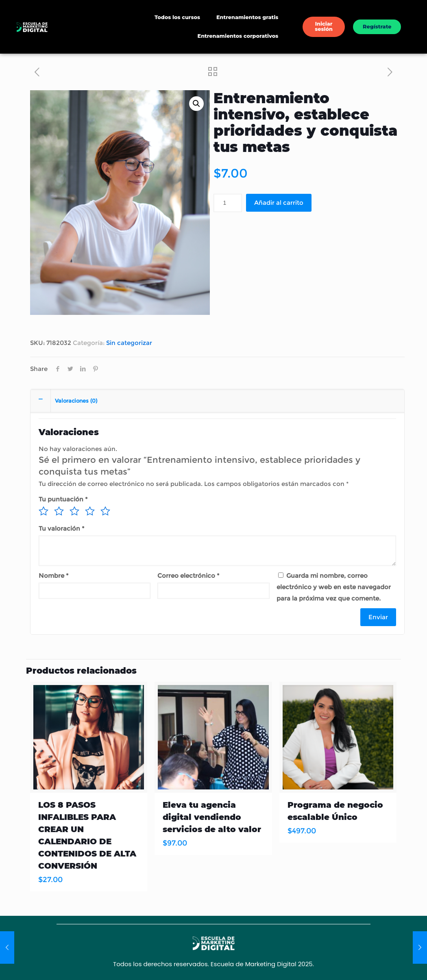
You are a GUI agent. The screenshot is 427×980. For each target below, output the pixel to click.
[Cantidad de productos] (228, 203)
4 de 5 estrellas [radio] (90, 511)
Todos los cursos (177, 17)
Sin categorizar (129, 343)
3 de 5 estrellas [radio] (74, 511)
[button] (196, 104)
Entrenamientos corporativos (238, 36)
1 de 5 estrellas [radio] (44, 511)
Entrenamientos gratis (247, 17)
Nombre (53, 576)
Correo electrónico (188, 576)
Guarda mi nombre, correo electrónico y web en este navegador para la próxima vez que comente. (334, 587)
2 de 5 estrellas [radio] (59, 511)
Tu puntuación (63, 499)
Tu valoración (61, 528)
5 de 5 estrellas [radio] (105, 511)
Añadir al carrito (279, 203)
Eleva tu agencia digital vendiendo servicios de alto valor (212, 817)
